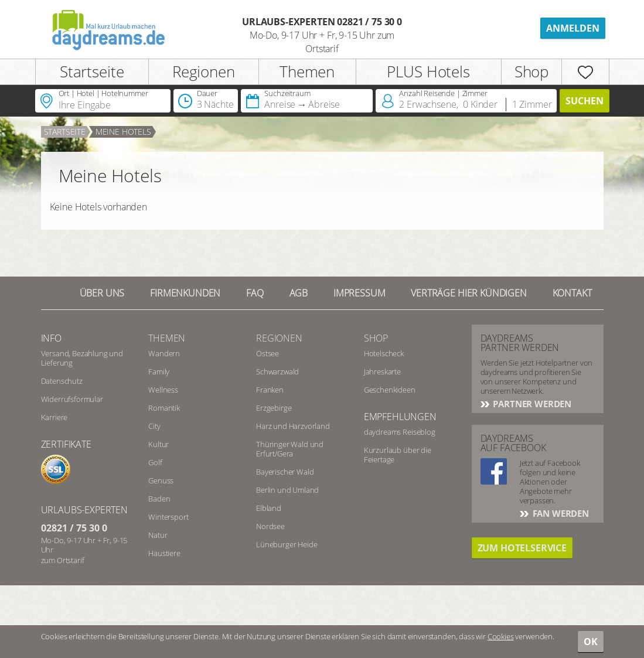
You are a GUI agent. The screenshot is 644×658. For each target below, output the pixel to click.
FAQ (255, 293)
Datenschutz (62, 381)
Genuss (161, 480)
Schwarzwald (277, 371)
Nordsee (270, 526)
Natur (158, 535)
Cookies (501, 636)
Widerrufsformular (72, 399)
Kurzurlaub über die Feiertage (398, 455)
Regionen (204, 71)
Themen (307, 71)
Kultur (159, 444)
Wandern (164, 353)
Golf (155, 462)
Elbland (269, 508)
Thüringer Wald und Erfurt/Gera (290, 449)
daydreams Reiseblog (400, 432)
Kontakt (572, 293)
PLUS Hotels (428, 71)
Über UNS (102, 293)
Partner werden (531, 404)
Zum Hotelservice (522, 548)
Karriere (54, 417)
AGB (299, 293)
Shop (531, 71)
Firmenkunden (185, 293)
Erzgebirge (274, 408)
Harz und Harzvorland (293, 426)
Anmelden (573, 28)
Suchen (585, 101)
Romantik (164, 408)
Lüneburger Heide (287, 544)
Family (159, 371)
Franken (270, 390)
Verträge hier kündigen (468, 293)
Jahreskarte (382, 371)
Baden (159, 499)
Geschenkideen (390, 390)
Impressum (360, 293)
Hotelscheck (384, 353)
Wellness (163, 390)
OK (591, 642)
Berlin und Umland (287, 490)
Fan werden (560, 513)
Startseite (92, 71)
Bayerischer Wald (285, 472)
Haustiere (164, 553)
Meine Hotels (123, 132)
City (154, 426)
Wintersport (168, 517)
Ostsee (268, 353)
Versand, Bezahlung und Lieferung (82, 358)
